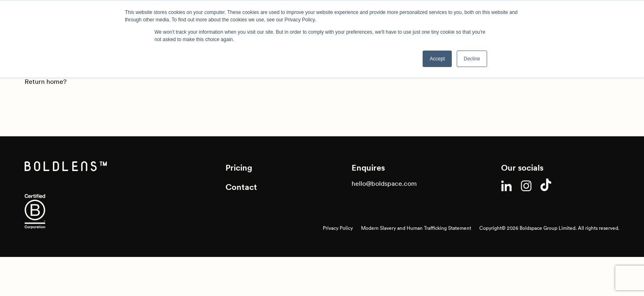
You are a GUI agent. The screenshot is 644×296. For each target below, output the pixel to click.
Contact (241, 187)
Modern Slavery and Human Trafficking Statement (416, 228)
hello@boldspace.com (384, 183)
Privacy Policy (338, 228)
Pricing (239, 168)
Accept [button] (437, 59)
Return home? (46, 81)
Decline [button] (472, 59)
